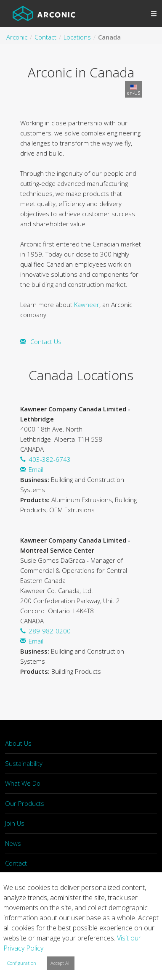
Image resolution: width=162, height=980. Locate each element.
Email (36, 469)
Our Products (25, 803)
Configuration (22, 963)
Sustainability (24, 763)
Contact (16, 863)
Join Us (15, 823)
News (13, 843)
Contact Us (46, 342)
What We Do (23, 783)
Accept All (61, 963)
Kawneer (87, 305)
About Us (18, 743)
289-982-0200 (50, 631)
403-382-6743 (50, 459)
